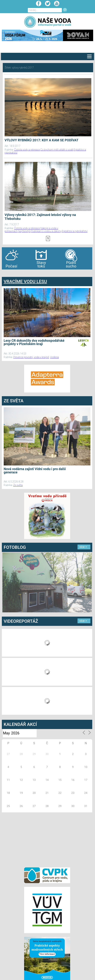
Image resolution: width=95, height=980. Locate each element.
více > (83, 547)
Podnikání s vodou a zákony (46, 231)
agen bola (24, 273)
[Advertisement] (47, 839)
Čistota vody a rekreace (27, 150)
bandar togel (5, 273)
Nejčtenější (24, 231)
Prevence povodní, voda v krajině (31, 357)
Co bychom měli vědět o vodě (57, 150)
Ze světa (18, 485)
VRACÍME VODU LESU (25, 282)
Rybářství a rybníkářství (75, 231)
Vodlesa (54, 357)
